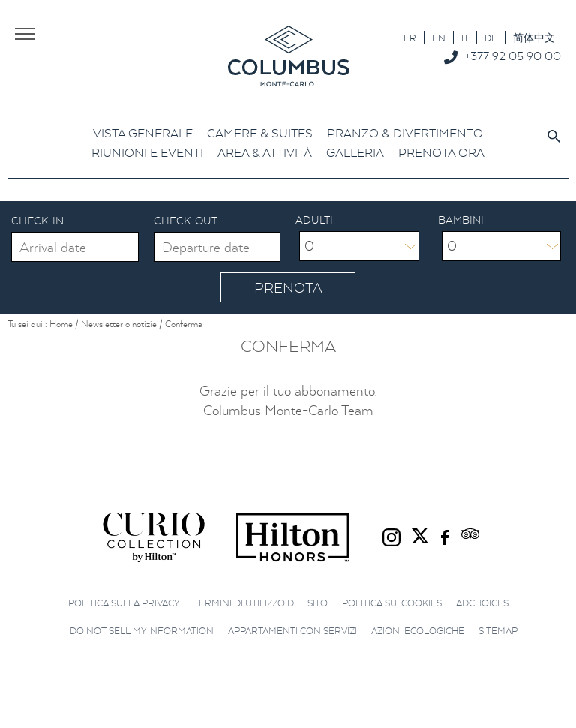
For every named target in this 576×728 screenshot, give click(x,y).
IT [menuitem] (465, 38)
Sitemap (498, 631)
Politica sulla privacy (124, 603)
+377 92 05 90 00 (513, 56)
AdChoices (482, 603)
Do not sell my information (142, 631)
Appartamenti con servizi (292, 631)
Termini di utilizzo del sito (261, 603)
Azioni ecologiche (418, 631)
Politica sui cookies (392, 603)
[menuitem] (410, 37)
